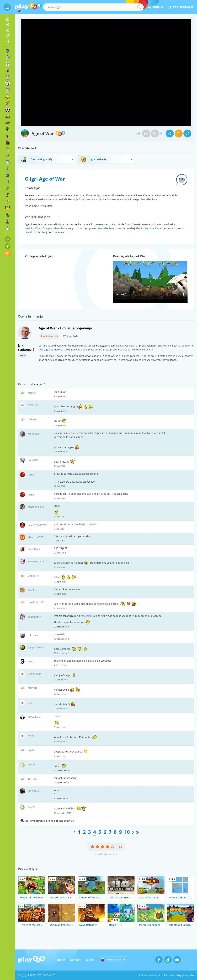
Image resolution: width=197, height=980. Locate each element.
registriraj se (181, 7)
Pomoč (60, 960)
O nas (89, 960)
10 (127, 832)
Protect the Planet (151, 228)
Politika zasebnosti (149, 975)
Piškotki (168, 975)
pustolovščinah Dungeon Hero (42, 228)
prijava (156, 7)
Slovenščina (111, 960)
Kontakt (75, 960)
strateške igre (106, 228)
